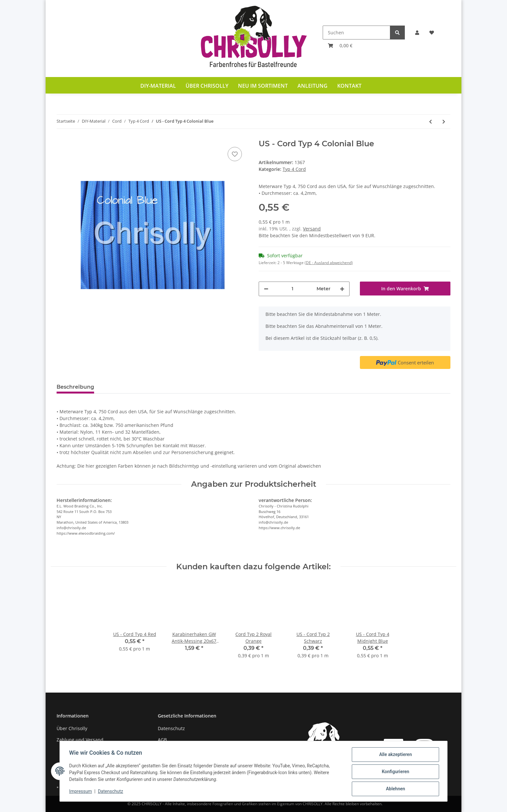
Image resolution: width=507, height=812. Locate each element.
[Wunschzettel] (432, 33)
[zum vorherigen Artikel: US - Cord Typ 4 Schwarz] (431, 122)
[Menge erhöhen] (342, 289)
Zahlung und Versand (80, 740)
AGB (162, 740)
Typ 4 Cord (294, 169)
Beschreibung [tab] (75, 387)
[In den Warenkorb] (405, 289)
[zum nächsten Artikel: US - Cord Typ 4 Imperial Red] (444, 122)
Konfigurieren (394, 772)
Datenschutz (171, 728)
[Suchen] (356, 33)
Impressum (81, 792)
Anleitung (313, 86)
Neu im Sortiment (263, 86)
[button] (417, 33)
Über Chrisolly (207, 86)
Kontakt (349, 86)
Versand (312, 229)
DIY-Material (158, 86)
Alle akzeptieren (394, 755)
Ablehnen (394, 789)
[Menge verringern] (266, 289)
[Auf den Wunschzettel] (235, 154)
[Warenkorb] (340, 45)
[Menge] (292, 289)
